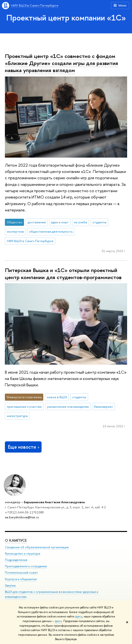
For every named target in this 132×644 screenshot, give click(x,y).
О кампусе (16, 540)
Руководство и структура (22, 554)
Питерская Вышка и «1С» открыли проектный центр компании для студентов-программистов (63, 274)
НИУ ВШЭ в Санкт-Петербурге (35, 5)
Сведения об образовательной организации (37, 547)
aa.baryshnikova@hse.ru (22, 517)
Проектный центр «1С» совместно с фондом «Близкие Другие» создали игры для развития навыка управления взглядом (61, 63)
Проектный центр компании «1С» (66, 18)
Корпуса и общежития (21, 579)
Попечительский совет (21, 573)
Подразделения (16, 560)
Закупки (10, 585)
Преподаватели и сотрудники (26, 566)
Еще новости (24, 447)
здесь (79, 616)
